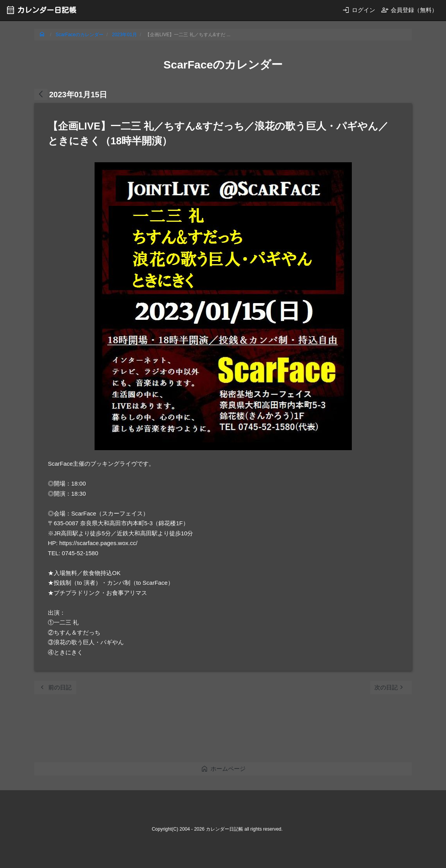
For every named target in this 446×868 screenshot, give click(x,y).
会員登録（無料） (409, 10)
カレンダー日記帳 (41, 10)
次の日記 (390, 687)
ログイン (359, 10)
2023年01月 (125, 35)
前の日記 (55, 687)
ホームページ (223, 769)
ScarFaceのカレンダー (80, 35)
